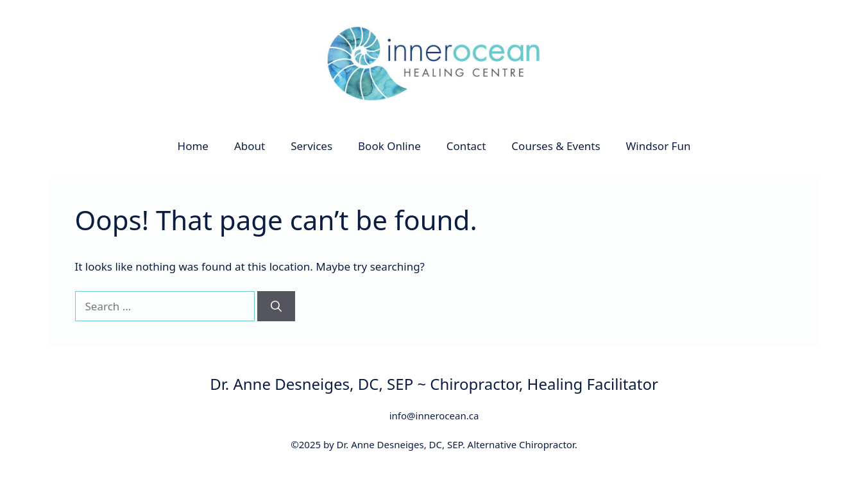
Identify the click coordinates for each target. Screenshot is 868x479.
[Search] (276, 307)
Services (311, 146)
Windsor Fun (659, 146)
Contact (466, 146)
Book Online (389, 146)
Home (193, 146)
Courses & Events (556, 146)
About (250, 146)
